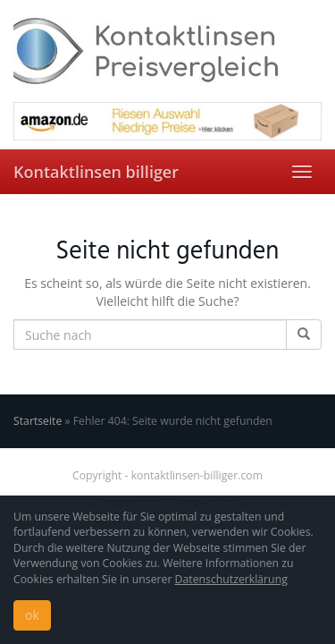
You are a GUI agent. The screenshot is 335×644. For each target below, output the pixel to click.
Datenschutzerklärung (231, 579)
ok (32, 615)
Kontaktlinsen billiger (96, 172)
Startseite (38, 421)
